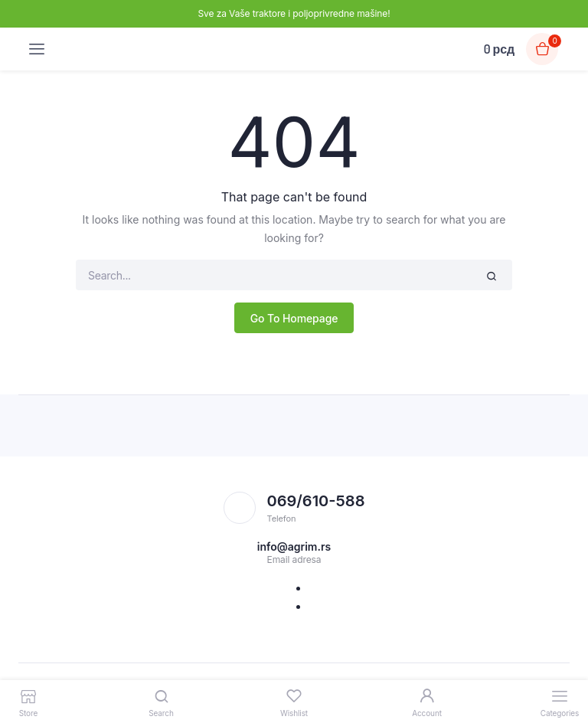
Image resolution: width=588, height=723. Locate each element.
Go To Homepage (294, 318)
